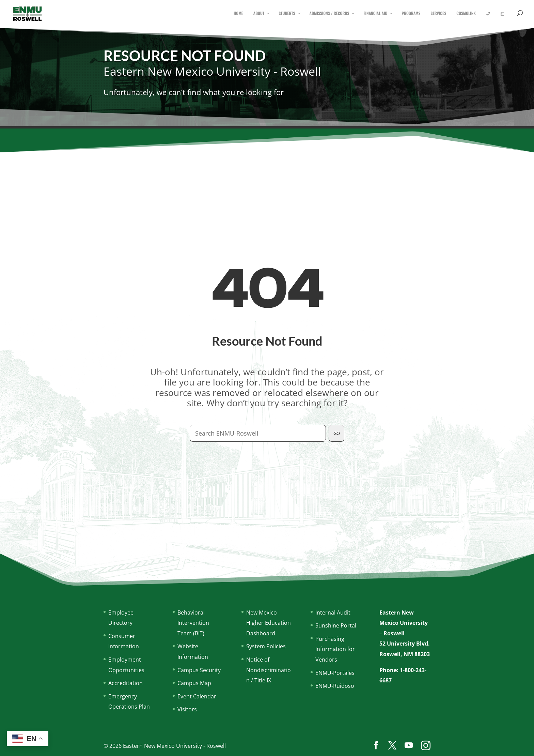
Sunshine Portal (336, 625)
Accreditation (125, 683)
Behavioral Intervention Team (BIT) (193, 623)
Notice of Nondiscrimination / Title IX (269, 670)
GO (337, 433)
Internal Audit (333, 613)
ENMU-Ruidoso (335, 686)
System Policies (266, 646)
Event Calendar (197, 696)
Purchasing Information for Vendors (335, 649)
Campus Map (194, 683)
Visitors (187, 709)
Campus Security (199, 670)
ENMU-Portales (335, 673)
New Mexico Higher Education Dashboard (269, 623)
